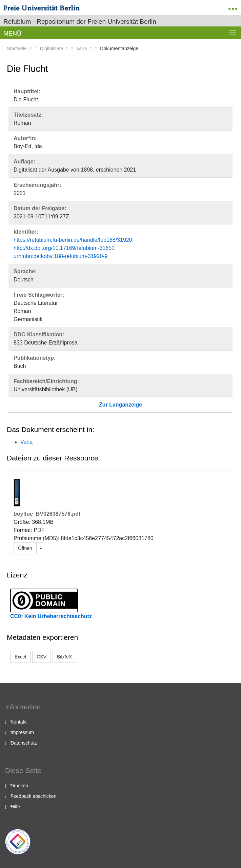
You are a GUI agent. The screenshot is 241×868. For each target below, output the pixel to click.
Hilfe (15, 807)
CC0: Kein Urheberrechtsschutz (51, 616)
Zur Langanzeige (120, 405)
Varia (82, 48)
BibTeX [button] (64, 657)
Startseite (17, 48)
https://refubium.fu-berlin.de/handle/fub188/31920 (73, 240)
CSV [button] (42, 657)
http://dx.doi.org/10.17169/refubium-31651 (64, 248)
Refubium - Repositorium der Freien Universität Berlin (80, 22)
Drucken (19, 786)
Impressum (22, 732)
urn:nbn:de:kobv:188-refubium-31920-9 (61, 256)
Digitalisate (52, 48)
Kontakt (18, 722)
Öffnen (25, 548)
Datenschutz (24, 743)
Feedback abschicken (33, 796)
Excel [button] (20, 657)
